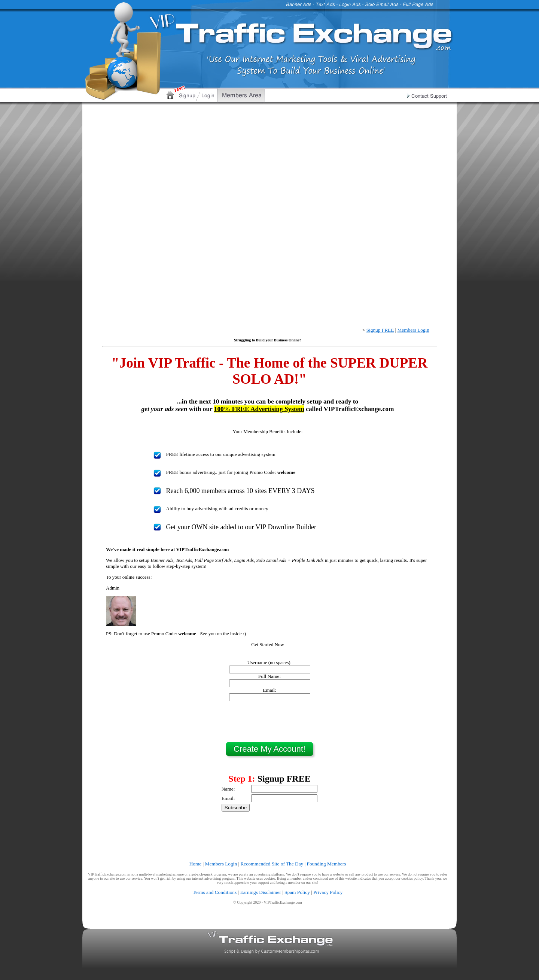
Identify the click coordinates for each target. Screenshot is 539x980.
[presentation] (269, 722)
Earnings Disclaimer (261, 892)
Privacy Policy (328, 892)
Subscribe (236, 808)
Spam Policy (297, 892)
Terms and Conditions (215, 892)
